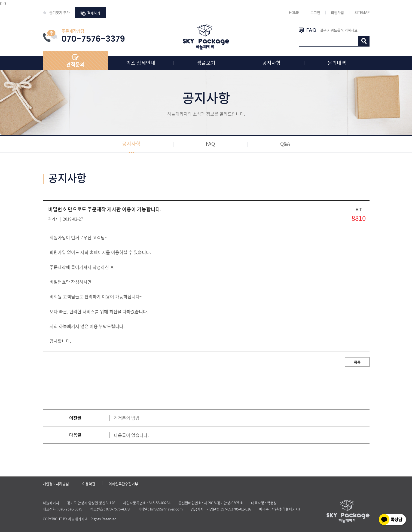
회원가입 (337, 12)
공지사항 (271, 63)
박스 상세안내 (141, 63)
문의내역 (337, 63)
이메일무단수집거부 (123, 484)
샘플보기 (206, 63)
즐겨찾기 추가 (56, 12)
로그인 (315, 12)
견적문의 (75, 64)
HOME (294, 12)
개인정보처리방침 (56, 484)
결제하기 (90, 13)
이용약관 (89, 484)
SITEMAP (362, 12)
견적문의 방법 (127, 418)
